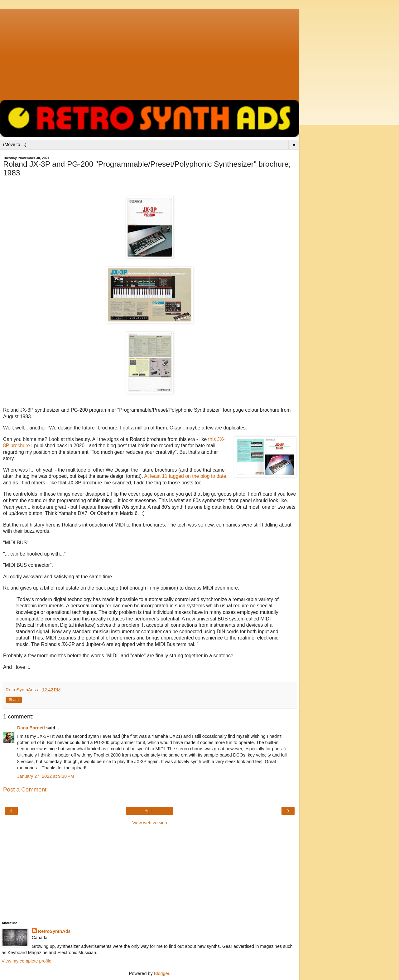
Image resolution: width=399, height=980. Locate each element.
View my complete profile (26, 961)
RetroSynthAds (54, 931)
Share (14, 700)
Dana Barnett (31, 728)
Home (150, 811)
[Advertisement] (150, 53)
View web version (150, 823)
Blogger (162, 973)
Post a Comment (25, 789)
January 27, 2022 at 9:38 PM (46, 776)
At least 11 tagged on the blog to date (185, 476)
